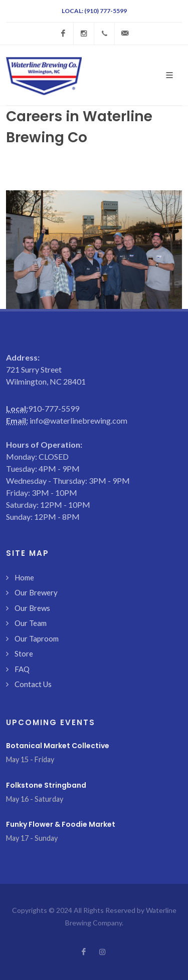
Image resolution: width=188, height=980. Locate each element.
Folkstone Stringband (46, 785)
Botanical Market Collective (58, 746)
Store (24, 654)
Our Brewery (36, 592)
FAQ (22, 669)
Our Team (31, 623)
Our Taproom (37, 638)
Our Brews (32, 608)
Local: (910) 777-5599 (94, 11)
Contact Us (33, 684)
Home (24, 577)
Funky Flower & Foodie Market (61, 824)
